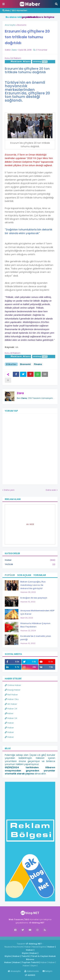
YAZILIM (30, 564)
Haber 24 (11, 709)
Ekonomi (22, 25)
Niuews (8, 947)
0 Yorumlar (42, 50)
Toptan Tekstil (30, 962)
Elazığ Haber (13, 690)
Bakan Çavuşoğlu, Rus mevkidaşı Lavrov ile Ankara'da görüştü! (33, 585)
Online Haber (13, 685)
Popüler (10, 575)
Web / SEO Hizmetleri (15, 10)
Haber (30, 560)
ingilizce (33, 938)
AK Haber (11, 704)
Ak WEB (30, 524)
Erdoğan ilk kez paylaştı (34, 598)
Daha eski (51, 490)
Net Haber (11, 695)
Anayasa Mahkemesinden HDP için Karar (37, 612)
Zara (20, 393)
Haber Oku (12, 699)
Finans (38, 364)
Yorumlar (40, 575)
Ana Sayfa (10, 25)
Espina (42, 947)
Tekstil (25, 956)
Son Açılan (24, 575)
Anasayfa (14, 971)
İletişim (47, 971)
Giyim (25, 953)
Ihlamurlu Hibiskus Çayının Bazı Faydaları (35, 625)
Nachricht (18, 947)
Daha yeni (9, 490)
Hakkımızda (32, 971)
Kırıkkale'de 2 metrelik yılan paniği (36, 638)
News (35, 947)
